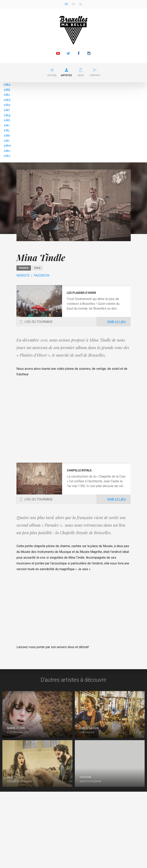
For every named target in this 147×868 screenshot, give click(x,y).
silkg (7, 115)
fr (66, 4)
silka (7, 85)
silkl (6, 141)
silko (7, 156)
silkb (7, 90)
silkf (7, 110)
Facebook (42, 275)
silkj (6, 130)
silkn (7, 151)
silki (6, 125)
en (73, 4)
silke (7, 105)
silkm (7, 146)
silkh (7, 120)
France (24, 268)
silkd (7, 100)
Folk (37, 268)
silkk (7, 135)
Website (23, 275)
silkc (7, 95)
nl (81, 4)
